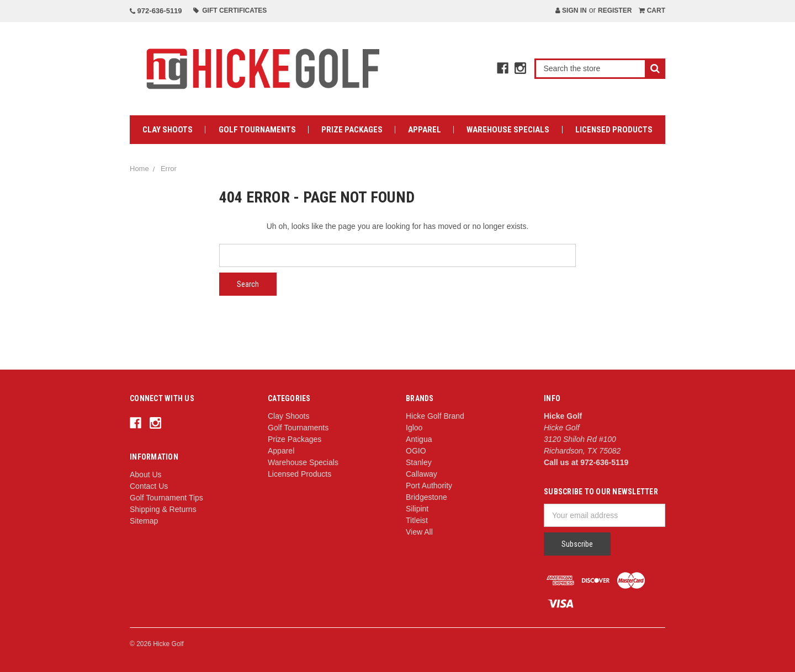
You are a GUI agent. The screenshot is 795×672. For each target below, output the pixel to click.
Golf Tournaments (257, 130)
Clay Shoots (168, 130)
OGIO (416, 451)
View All (419, 532)
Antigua (419, 439)
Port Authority (429, 486)
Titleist (417, 520)
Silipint (417, 509)
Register (615, 10)
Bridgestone (426, 497)
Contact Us (149, 486)
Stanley (419, 462)
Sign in (571, 10)
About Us (146, 474)
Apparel (425, 130)
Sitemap (144, 521)
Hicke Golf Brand (435, 416)
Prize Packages (352, 130)
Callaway (422, 474)
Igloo (414, 428)
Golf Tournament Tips (166, 498)
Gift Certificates (230, 10)
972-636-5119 (156, 11)
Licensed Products (614, 130)
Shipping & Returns (163, 509)
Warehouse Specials (508, 130)
